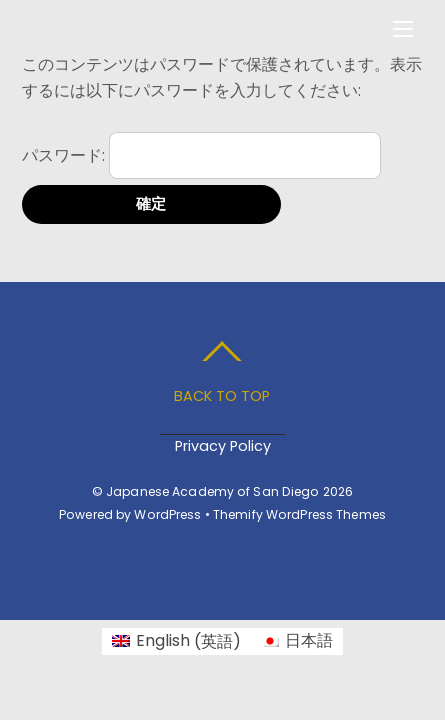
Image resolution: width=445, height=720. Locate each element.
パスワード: (201, 155)
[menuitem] (176, 642)
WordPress (167, 514)
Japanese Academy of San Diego (213, 491)
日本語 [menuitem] (309, 640)
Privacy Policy (223, 446)
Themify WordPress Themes (299, 514)
